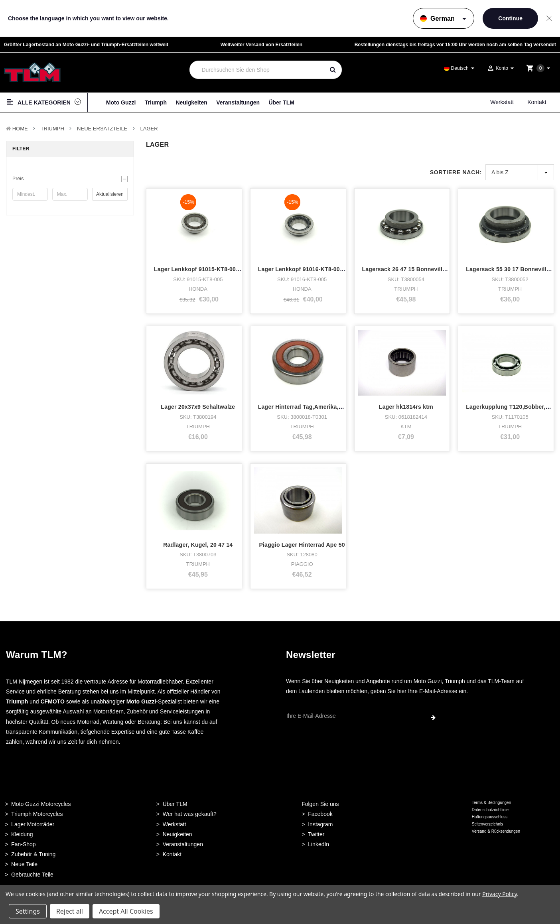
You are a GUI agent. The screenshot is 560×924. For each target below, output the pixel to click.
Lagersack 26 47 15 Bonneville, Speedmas (420, 269)
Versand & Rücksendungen (496, 831)
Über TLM (281, 102)
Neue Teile (24, 864)
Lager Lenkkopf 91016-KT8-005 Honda (310, 269)
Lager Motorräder (33, 824)
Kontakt (537, 102)
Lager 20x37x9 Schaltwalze (198, 407)
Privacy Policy (500, 894)
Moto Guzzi (121, 102)
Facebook (320, 814)
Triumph (156, 102)
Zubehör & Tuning (33, 854)
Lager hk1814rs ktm (406, 407)
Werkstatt (502, 102)
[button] (70, 179)
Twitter (316, 834)
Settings (28, 911)
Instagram (320, 824)
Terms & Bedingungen (491, 803)
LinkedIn (318, 844)
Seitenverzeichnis (487, 824)
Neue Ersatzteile (102, 129)
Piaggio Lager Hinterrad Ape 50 (302, 545)
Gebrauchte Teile (32, 875)
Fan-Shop (23, 844)
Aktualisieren (110, 194)
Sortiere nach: (456, 172)
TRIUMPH (52, 129)
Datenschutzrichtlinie (490, 810)
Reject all (70, 911)
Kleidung (22, 834)
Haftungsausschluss (490, 817)
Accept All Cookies (126, 911)
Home (20, 129)
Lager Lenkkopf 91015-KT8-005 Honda (206, 269)
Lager (149, 129)
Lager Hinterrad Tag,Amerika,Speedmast (314, 407)
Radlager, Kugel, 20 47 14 (198, 545)
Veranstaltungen (238, 102)
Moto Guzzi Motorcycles (41, 804)
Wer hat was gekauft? (190, 814)
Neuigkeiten (191, 102)
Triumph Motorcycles (37, 814)
